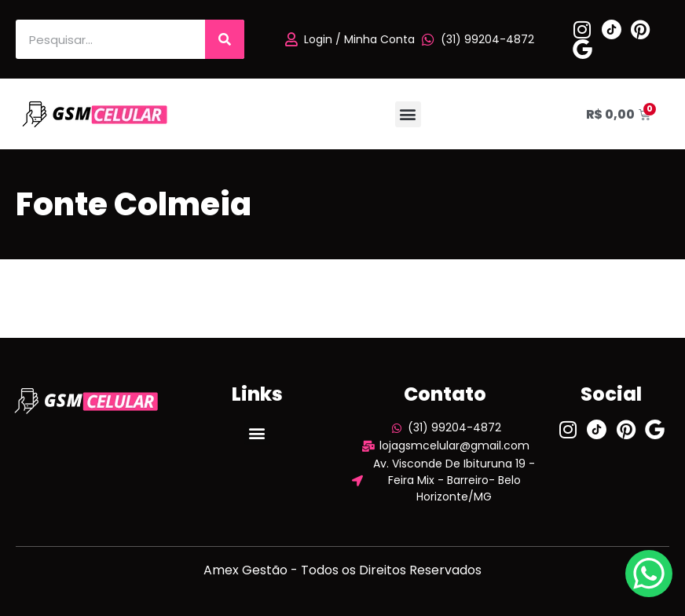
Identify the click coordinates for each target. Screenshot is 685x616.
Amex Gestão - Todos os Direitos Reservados (342, 570)
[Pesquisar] (225, 39)
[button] (408, 114)
